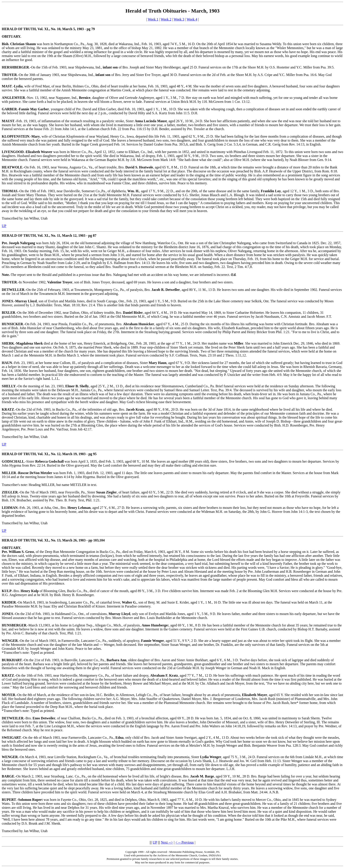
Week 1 (153, 19)
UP (4, 226)
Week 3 (179, 19)
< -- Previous (185, 842)
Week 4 (192, 19)
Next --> (167, 842)
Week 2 (166, 19)
